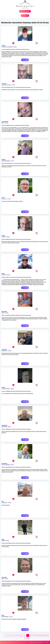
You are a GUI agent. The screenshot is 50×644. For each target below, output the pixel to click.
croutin (3, 236)
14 (42, 635)
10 (30, 635)
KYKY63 (4, 160)
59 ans (10, 503)
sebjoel (3, 387)
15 (44, 635)
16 (47, 635)
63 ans (8, 275)
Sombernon (4, 503)
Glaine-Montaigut (6, 161)
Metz (3, 123)
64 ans (12, 465)
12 (36, 635)
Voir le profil (25, 60)
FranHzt (4, 46)
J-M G (3, 198)
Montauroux (5, 351)
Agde (3, 579)
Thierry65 (4, 84)
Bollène (3, 541)
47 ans (11, 617)
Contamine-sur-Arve (6, 85)
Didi (3, 501)
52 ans (10, 351)
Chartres (4, 237)
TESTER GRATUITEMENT (25, 11)
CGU (34, 642)
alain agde (4, 577)
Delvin (3, 274)
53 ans (7, 313)
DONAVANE (4, 425)
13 (39, 635)
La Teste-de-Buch (6, 389)
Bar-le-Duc (4, 199)
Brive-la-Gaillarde (6, 465)
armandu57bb (5, 122)
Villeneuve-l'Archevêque (7, 47)
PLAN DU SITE (40, 642)
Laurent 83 (4, 349)
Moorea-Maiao (5, 617)
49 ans (8, 541)
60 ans (15, 47)
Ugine (3, 313)
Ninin (3, 615)
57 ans (9, 199)
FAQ (31, 642)
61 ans (13, 85)
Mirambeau (4, 427)
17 (25, 638)
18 (28, 638)
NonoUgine (4, 312)
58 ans (8, 237)
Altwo (3, 539)
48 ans (12, 389)
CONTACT (47, 642)
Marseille (4, 275)
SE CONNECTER (25, 16)
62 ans (6, 123)
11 (33, 635)
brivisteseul (4, 463)
